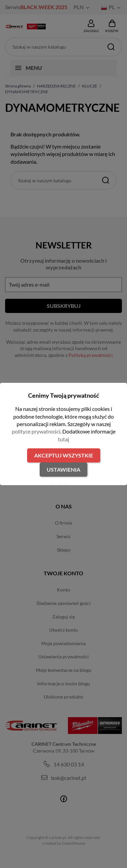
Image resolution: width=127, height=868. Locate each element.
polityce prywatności (36, 431)
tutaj (63, 439)
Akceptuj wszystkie (64, 455)
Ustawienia (63, 469)
